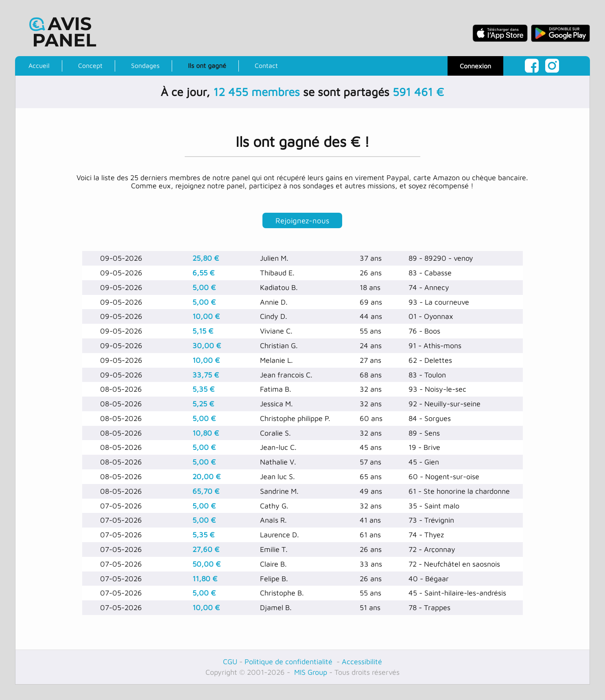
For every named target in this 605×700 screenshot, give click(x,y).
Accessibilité (362, 664)
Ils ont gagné (207, 65)
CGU (230, 664)
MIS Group (310, 675)
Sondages (145, 65)
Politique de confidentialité (289, 664)
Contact (266, 65)
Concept (90, 65)
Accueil (39, 65)
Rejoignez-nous (302, 222)
